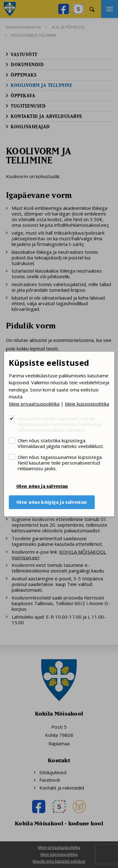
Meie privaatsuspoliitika (34, 404)
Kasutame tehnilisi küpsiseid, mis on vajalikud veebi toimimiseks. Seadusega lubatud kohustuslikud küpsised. (60, 424)
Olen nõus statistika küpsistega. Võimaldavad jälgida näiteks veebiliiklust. (61, 443)
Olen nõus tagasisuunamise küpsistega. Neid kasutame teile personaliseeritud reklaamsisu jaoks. (60, 463)
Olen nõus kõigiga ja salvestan (52, 502)
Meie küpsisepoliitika (87, 404)
